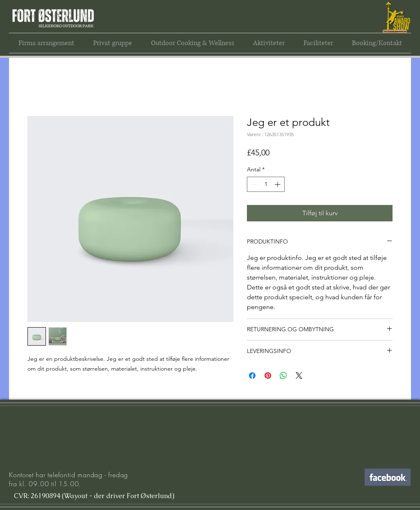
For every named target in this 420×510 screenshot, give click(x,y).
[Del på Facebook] (252, 376)
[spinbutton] (266, 184)
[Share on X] (299, 376)
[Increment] (278, 184)
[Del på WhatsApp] (283, 376)
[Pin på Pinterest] (268, 376)
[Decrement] (253, 184)
